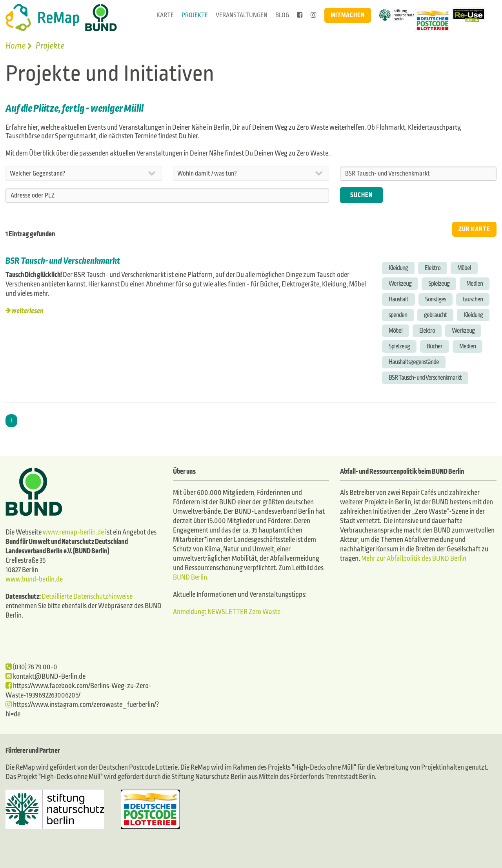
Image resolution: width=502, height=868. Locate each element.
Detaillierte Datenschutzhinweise (87, 597)
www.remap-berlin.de (73, 532)
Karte (165, 15)
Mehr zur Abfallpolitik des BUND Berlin (413, 559)
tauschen (473, 299)
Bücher (435, 346)
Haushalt (398, 299)
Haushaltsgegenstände (414, 362)
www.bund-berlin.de (34, 579)
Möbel (464, 268)
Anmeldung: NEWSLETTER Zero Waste (227, 612)
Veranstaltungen (242, 15)
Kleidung (398, 268)
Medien (475, 284)
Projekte (195, 15)
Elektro (433, 268)
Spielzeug (439, 284)
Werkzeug (400, 284)
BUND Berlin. (191, 577)
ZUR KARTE (474, 229)
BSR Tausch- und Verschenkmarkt (63, 261)
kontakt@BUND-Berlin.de (45, 677)
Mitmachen (348, 15)
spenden (398, 315)
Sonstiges (436, 299)
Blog (282, 15)
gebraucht (435, 315)
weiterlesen (27, 311)
